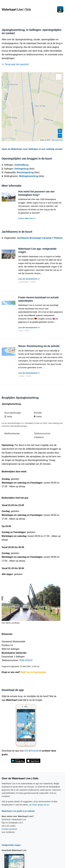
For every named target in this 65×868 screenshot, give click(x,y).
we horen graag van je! (39, 805)
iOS (26, 751)
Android (35, 751)
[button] (59, 77)
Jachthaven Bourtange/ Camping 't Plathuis (40, 238)
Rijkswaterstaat (57, 140)
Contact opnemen (10, 829)
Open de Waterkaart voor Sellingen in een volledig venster (32, 149)
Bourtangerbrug (25, 172)
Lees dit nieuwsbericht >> (29, 279)
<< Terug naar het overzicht (15, 64)
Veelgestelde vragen (11, 845)
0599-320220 (26, 660)
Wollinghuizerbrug (29, 176)
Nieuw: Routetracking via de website (39, 346)
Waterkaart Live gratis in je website (18, 811)
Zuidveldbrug (21, 165)
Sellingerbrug (22, 169)
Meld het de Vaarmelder (33, 672)
